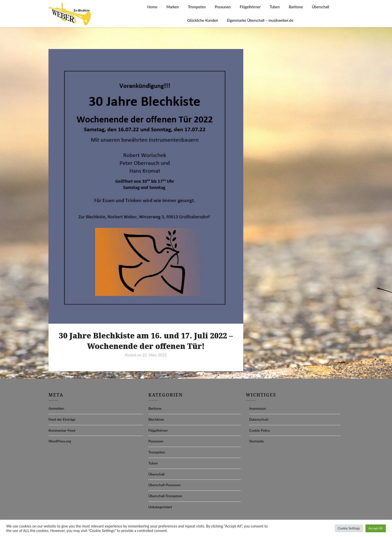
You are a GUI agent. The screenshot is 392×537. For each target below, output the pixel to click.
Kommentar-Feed (62, 430)
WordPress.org (60, 441)
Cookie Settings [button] (349, 528)
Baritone (296, 7)
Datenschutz (259, 419)
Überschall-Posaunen (164, 485)
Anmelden (56, 408)
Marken (172, 7)
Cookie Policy (260, 430)
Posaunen (223, 7)
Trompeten (197, 7)
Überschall (320, 7)
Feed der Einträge (62, 419)
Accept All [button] (376, 528)
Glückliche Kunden (203, 20)
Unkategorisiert (160, 507)
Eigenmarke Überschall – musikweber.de (260, 20)
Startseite (257, 441)
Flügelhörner (250, 7)
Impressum (258, 408)
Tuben (275, 7)
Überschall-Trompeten (165, 496)
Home (152, 7)
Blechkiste (156, 419)
